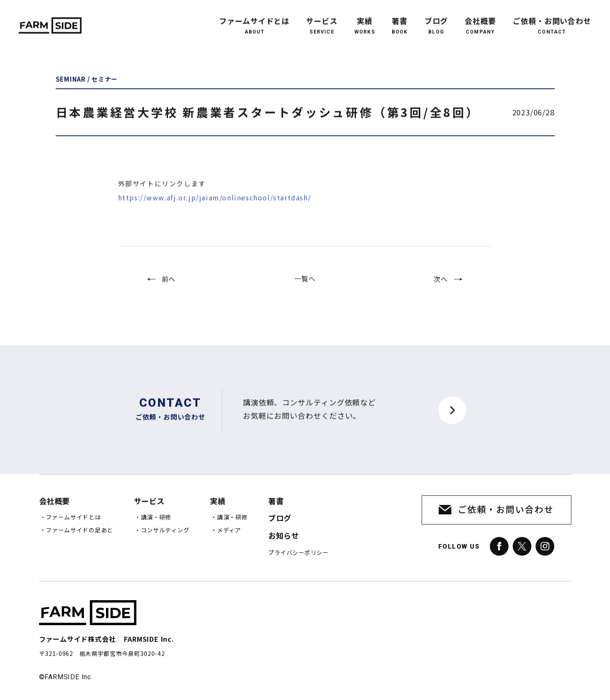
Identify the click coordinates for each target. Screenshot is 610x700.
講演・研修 (156, 517)
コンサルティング (165, 530)
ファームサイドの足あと (79, 530)
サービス (322, 19)
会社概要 (480, 19)
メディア (229, 530)
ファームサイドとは (254, 19)
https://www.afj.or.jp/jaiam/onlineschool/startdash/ (215, 212)
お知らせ (284, 536)
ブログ (436, 19)
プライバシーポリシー (298, 553)
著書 (400, 19)
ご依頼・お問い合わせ (552, 19)
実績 (365, 19)
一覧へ (305, 286)
